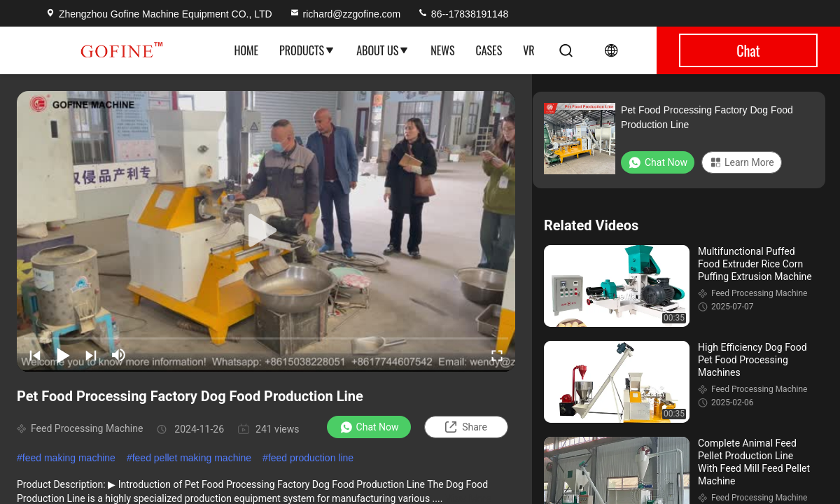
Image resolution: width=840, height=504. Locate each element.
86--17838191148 (463, 14)
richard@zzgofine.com (345, 14)
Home (246, 50)
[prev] (35, 355)
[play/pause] (63, 355)
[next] (91, 355)
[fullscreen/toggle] (497, 355)
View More (468, 498)
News (442, 50)
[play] (266, 231)
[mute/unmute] (119, 355)
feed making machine (69, 458)
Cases (489, 50)
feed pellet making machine (192, 458)
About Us (383, 50)
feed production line (311, 458)
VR (528, 50)
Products (307, 50)
